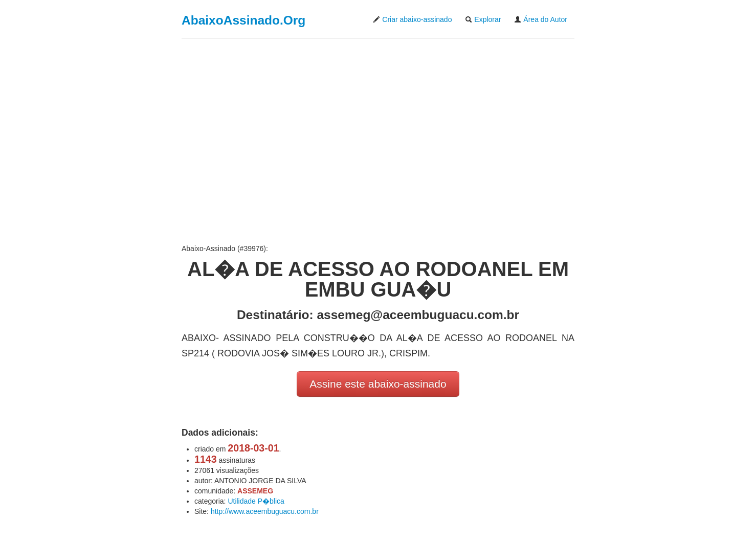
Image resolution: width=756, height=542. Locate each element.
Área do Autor (541, 19)
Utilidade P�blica (256, 501)
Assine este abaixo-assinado (378, 384)
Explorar (483, 19)
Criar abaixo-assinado (412, 19)
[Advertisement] (378, 141)
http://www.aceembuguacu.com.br (265, 511)
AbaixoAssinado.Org (243, 20)
